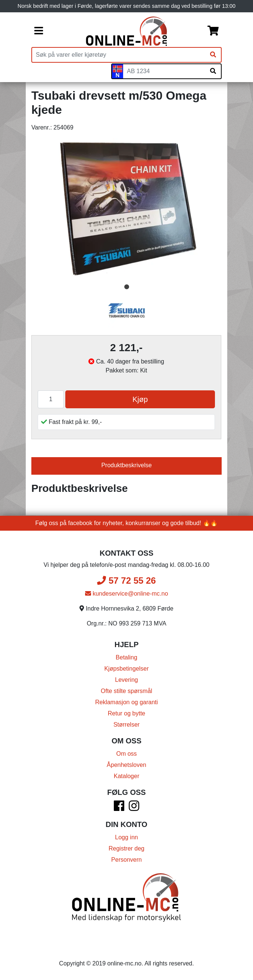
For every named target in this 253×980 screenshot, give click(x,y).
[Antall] (51, 399)
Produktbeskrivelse (126, 465)
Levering (126, 680)
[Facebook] (119, 808)
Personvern (126, 860)
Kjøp (140, 399)
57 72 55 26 (126, 580)
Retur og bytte (127, 713)
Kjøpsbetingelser (126, 669)
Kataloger (127, 776)
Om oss (126, 754)
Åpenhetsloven (126, 765)
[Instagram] (134, 808)
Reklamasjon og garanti (126, 702)
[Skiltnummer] (164, 71)
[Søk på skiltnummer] (213, 71)
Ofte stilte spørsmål (126, 691)
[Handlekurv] (213, 31)
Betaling (126, 657)
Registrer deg (126, 848)
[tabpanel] (126, 210)
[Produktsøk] (119, 55)
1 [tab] (126, 287)
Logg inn (126, 837)
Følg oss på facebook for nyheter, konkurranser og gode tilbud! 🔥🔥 (127, 523)
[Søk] (213, 55)
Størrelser (126, 725)
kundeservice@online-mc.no (127, 594)
